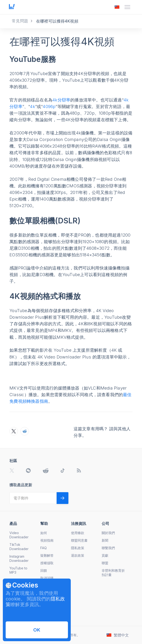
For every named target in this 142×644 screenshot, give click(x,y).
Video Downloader (19, 535)
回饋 (44, 570)
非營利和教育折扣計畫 (113, 573)
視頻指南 (47, 540)
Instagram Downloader (19, 558)
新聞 (105, 540)
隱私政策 (78, 548)
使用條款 (78, 533)
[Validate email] (63, 498)
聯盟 (105, 563)
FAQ (44, 548)
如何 (44, 533)
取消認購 (47, 578)
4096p (49, 107)
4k (32, 107)
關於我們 (108, 533)
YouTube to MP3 (18, 570)
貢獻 (105, 555)
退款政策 (78, 555)
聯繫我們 (108, 548)
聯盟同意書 (79, 540)
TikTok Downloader (19, 547)
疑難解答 (47, 555)
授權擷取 (47, 563)
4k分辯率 (61, 100)
